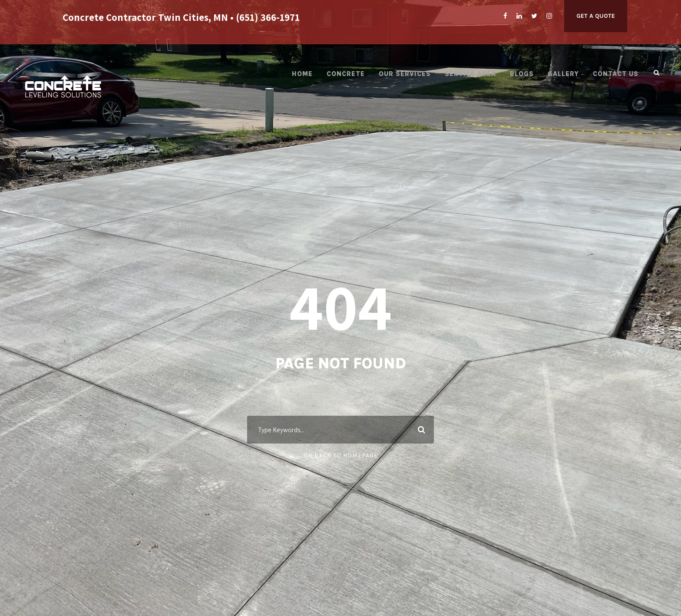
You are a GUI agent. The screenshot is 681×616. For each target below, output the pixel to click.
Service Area (470, 74)
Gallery (563, 74)
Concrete (346, 74)
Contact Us (616, 74)
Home (302, 74)
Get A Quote (596, 16)
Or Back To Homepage (341, 455)
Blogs (522, 74)
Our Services (405, 74)
